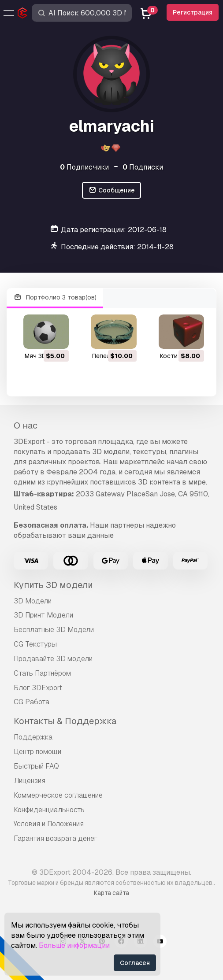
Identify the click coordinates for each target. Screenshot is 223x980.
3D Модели (33, 601)
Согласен (135, 963)
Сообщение (111, 190)
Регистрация (193, 12)
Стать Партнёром (42, 673)
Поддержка (33, 737)
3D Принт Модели (43, 615)
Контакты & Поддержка (65, 721)
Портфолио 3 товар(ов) (55, 298)
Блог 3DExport (38, 688)
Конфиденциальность (49, 810)
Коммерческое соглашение (58, 795)
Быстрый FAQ (36, 766)
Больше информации (74, 945)
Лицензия (30, 781)
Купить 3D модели (53, 585)
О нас (26, 425)
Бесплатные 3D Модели (54, 630)
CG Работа (32, 702)
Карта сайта (111, 893)
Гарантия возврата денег (56, 838)
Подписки (143, 167)
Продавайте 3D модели (53, 659)
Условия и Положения (49, 824)
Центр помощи (37, 752)
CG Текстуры (35, 644)
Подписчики (84, 167)
